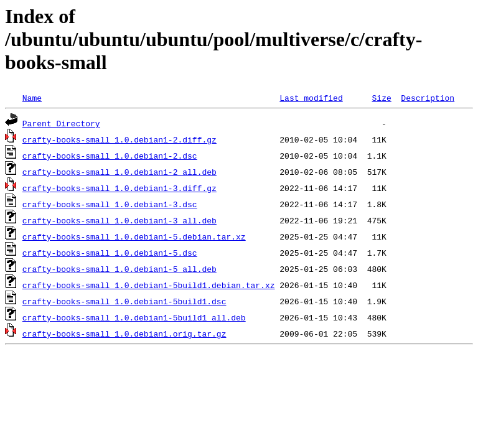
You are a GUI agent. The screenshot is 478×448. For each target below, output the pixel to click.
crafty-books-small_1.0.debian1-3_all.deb (119, 220)
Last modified (311, 98)
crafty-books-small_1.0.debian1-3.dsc (110, 204)
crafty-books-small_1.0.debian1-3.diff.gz (119, 188)
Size (381, 98)
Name (32, 98)
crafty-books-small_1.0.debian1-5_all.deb (119, 269)
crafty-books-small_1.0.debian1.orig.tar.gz (124, 334)
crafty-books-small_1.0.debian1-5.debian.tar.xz (134, 236)
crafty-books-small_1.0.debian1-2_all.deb (119, 172)
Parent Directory (61, 123)
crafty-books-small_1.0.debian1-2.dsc (110, 156)
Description (428, 98)
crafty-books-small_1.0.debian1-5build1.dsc (124, 301)
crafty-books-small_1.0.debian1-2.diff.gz (119, 139)
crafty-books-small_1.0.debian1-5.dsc (110, 253)
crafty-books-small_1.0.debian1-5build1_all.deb (134, 317)
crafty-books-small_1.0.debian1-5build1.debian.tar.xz (149, 285)
